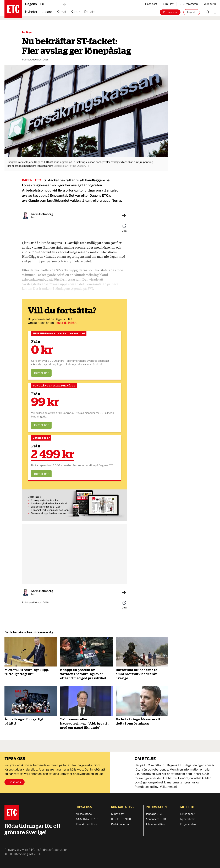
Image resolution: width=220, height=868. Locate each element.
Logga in (192, 12)
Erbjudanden (188, 824)
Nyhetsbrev (187, 819)
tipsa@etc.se (84, 814)
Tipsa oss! (151, 4)
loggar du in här (66, 323)
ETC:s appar (187, 814)
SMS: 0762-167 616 (88, 819)
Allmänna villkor (155, 824)
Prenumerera (170, 12)
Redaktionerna (120, 824)
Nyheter (31, 12)
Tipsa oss (15, 782)
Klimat (61, 12)
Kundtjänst (118, 814)
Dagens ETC (46, 4)
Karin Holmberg (42, 214)
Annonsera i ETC (156, 819)
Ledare (47, 12)
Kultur (75, 12)
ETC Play (168, 4)
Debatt (89, 12)
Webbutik (210, 4)
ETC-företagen (189, 4)
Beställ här (41, 373)
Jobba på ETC (154, 814)
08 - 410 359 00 (121, 819)
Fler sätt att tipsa (87, 824)
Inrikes (27, 32)
